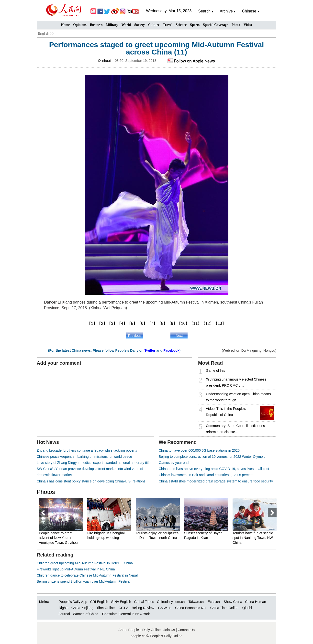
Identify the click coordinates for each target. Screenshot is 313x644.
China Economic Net (191, 608)
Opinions (80, 25)
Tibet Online (106, 608)
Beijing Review (143, 608)
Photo (236, 25)
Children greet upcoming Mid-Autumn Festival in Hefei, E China (85, 563)
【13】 (220, 323)
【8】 (162, 323)
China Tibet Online (224, 608)
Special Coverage (216, 25)
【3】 (112, 323)
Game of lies (216, 371)
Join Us (170, 630)
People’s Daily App (73, 602)
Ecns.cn (214, 602)
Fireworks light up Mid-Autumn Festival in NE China (76, 569)
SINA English (121, 602)
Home (65, 25)
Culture (154, 25)
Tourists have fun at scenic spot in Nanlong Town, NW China (253, 538)
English (44, 33)
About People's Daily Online (140, 630)
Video (248, 25)
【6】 (142, 323)
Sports (195, 25)
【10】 (183, 323)
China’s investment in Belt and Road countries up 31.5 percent (206, 475)
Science (181, 25)
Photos (46, 492)
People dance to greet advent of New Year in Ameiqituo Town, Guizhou (58, 538)
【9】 (172, 323)
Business (96, 25)
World (126, 25)
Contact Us (186, 630)
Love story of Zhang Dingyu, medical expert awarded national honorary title (94, 463)
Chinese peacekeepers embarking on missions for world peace (84, 457)
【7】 (152, 323)
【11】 (195, 323)
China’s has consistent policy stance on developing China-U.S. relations (91, 481)
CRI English (99, 602)
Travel (168, 25)
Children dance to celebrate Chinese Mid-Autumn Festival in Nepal (87, 575)
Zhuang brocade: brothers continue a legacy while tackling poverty (87, 450)
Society (140, 25)
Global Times (144, 602)
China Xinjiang (82, 608)
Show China (233, 602)
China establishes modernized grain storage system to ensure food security (216, 481)
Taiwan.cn (196, 602)
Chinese (249, 11)
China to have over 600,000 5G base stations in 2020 (199, 450)
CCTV (123, 608)
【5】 (132, 323)
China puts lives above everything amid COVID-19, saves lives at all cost (214, 469)
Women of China (86, 614)
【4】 (122, 323)
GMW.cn (165, 608)
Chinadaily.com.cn (171, 602)
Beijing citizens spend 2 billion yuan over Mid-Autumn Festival (84, 581)
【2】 (102, 323)
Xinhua (105, 61)
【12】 (208, 323)
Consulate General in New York (126, 614)
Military (112, 25)
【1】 (92, 323)
